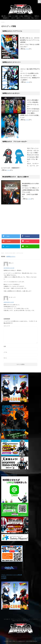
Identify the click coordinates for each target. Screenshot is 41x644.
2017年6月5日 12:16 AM (9, 268)
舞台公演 (19, 621)
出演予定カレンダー (27, 619)
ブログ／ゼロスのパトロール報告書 (12, 575)
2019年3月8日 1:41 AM (9, 302)
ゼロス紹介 (6, 619)
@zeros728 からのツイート (9, 475)
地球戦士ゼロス (11, 257)
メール (5, 352)
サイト (5, 358)
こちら (27, 49)
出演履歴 (4, 578)
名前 (5, 346)
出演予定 (4, 576)
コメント (7, 326)
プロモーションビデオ (15, 619)
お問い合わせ (26, 621)
